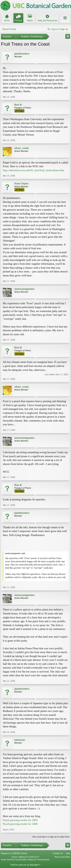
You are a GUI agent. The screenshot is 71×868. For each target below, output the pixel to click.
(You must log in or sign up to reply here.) (51, 837)
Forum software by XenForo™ (25, 857)
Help (68, 853)
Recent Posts (9, 29)
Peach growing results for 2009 (20, 820)
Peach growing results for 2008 (20, 824)
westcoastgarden (24, 289)
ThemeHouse (43, 860)
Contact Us (58, 853)
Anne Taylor (21, 184)
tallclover (20, 740)
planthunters (22, 54)
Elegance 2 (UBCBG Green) (14, 853)
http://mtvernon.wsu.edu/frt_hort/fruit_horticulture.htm (34, 170)
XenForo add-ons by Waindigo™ (25, 865)
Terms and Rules (62, 857)
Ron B (18, 105)
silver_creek (21, 148)
